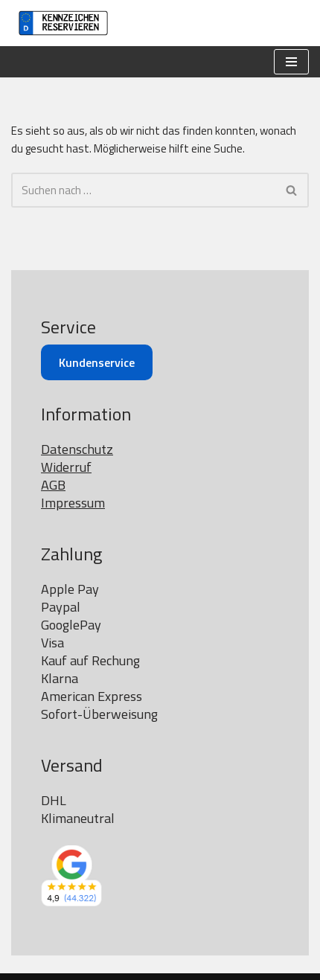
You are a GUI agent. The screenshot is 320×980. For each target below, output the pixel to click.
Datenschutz (77, 449)
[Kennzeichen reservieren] (60, 23)
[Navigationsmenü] (291, 62)
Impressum (73, 503)
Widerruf (66, 467)
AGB (53, 485)
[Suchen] (143, 190)
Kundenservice (97, 362)
